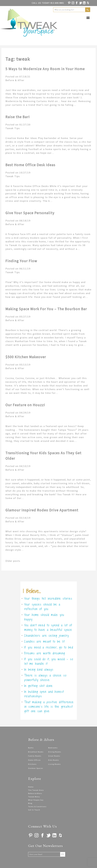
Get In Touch (34, 810)
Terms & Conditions (37, 807)
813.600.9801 (48, 3)
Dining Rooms (55, 752)
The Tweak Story (36, 790)
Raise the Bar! (18, 117)
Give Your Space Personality (30, 213)
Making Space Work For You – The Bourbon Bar (46, 309)
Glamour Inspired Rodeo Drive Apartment (42, 510)
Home (31, 787)
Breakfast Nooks (36, 752)
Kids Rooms (54, 760)
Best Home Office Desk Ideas (30, 165)
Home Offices (34, 760)
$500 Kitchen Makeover (26, 357)
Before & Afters (35, 793)
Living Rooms (54, 764)
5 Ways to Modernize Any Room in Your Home (45, 69)
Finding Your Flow (21, 261)
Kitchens (32, 764)
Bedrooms (53, 748)
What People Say (36, 800)
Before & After (15, 80)
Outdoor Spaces (36, 768)
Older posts (13, 561)
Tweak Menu (34, 797)
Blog (30, 803)
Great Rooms (54, 756)
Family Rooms (35, 756)
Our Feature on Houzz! (25, 405)
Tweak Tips (13, 128)
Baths (31, 748)
